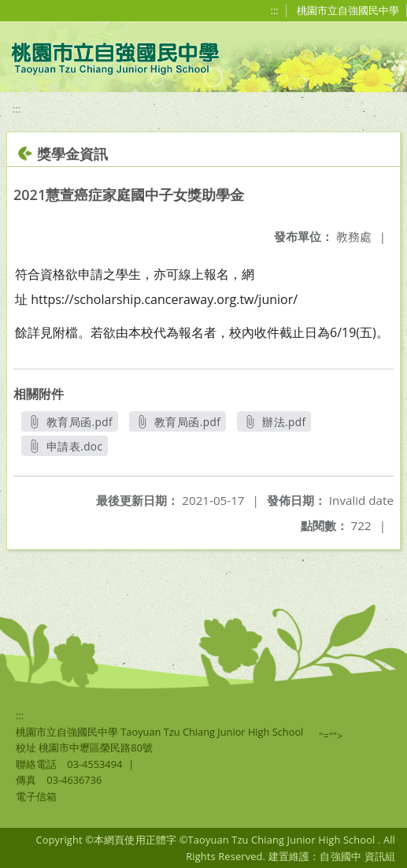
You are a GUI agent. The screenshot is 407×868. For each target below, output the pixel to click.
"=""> (331, 736)
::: (275, 10)
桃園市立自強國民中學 (348, 10)
